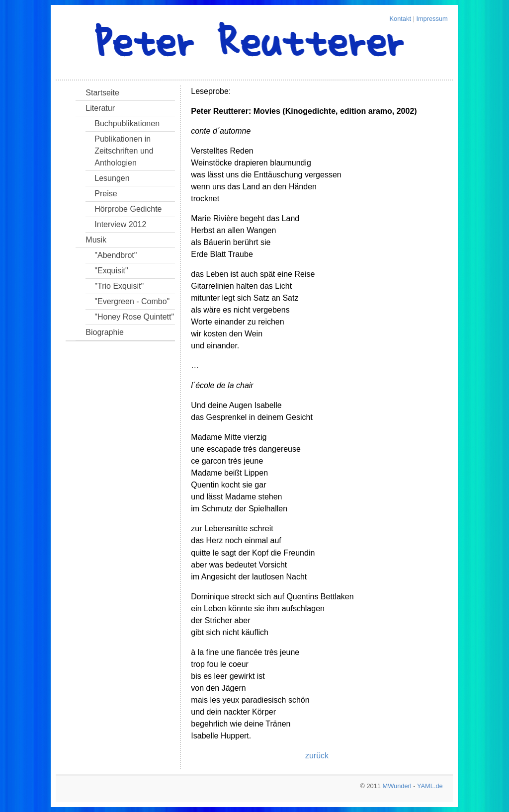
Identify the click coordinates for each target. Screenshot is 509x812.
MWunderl (397, 786)
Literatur (100, 108)
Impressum (432, 19)
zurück (317, 756)
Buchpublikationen (127, 123)
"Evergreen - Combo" (132, 301)
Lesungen (112, 178)
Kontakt (400, 19)
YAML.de (430, 786)
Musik (96, 240)
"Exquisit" (111, 271)
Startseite (102, 93)
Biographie (105, 332)
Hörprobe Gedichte (128, 209)
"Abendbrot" (116, 255)
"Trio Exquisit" (119, 286)
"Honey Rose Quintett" (134, 317)
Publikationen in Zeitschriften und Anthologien (124, 151)
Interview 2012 (120, 224)
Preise (106, 194)
